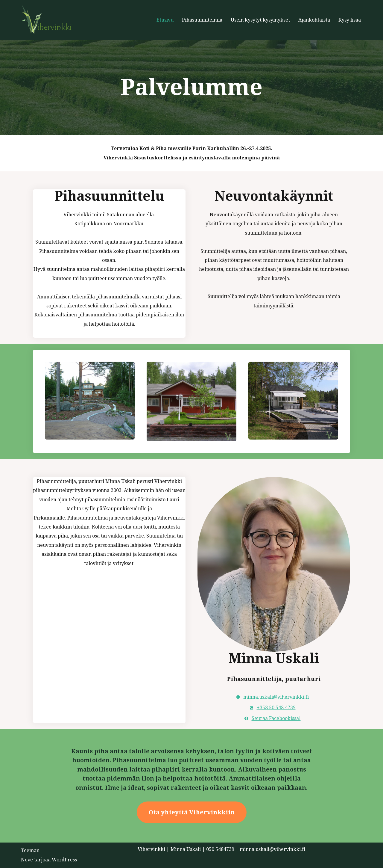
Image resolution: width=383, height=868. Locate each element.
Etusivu (165, 20)
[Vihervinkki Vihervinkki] (51, 20)
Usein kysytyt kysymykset (260, 20)
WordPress (64, 860)
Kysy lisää (350, 20)
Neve (27, 860)
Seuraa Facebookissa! (276, 718)
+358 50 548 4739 (276, 708)
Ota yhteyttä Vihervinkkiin (192, 812)
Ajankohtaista (314, 20)
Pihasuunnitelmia (202, 20)
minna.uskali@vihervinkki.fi (276, 697)
